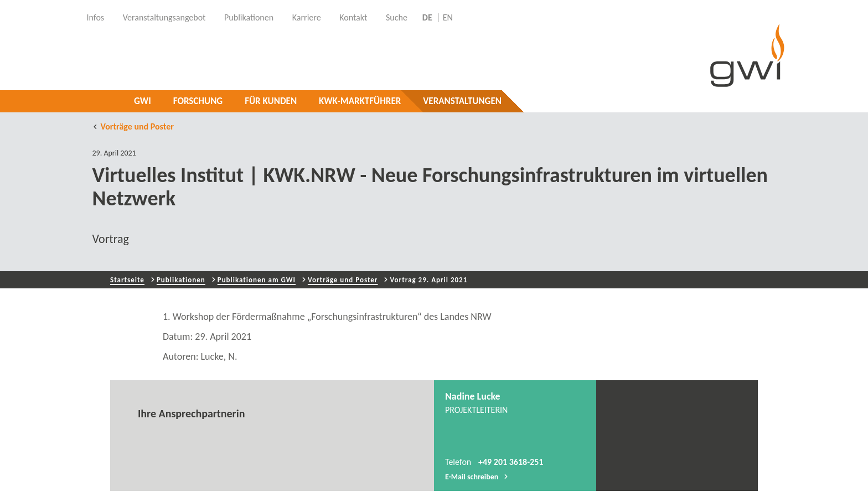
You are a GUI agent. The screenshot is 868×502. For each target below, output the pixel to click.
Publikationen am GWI (257, 280)
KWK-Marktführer (360, 101)
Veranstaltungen (462, 101)
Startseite (127, 280)
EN (448, 18)
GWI (143, 101)
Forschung (198, 101)
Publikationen (181, 280)
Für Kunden (271, 101)
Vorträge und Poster (133, 126)
